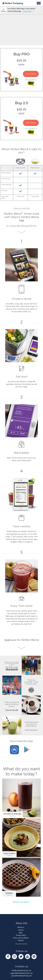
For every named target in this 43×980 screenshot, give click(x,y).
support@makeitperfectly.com (21, 973)
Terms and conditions (21, 938)
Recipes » (13, 816)
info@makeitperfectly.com (22, 970)
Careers (21, 930)
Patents (21, 940)
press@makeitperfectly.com (22, 976)
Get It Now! (31, 74)
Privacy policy (21, 935)
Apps (21, 933)
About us (21, 927)
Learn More (27, 11)
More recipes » (22, 902)
